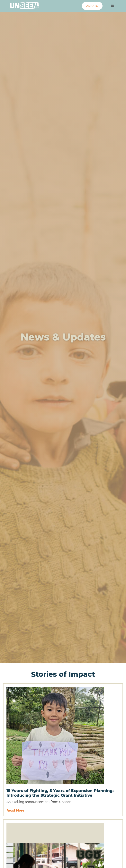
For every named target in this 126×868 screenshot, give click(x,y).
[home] (24, 5)
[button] (112, 6)
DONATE (92, 6)
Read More (15, 810)
